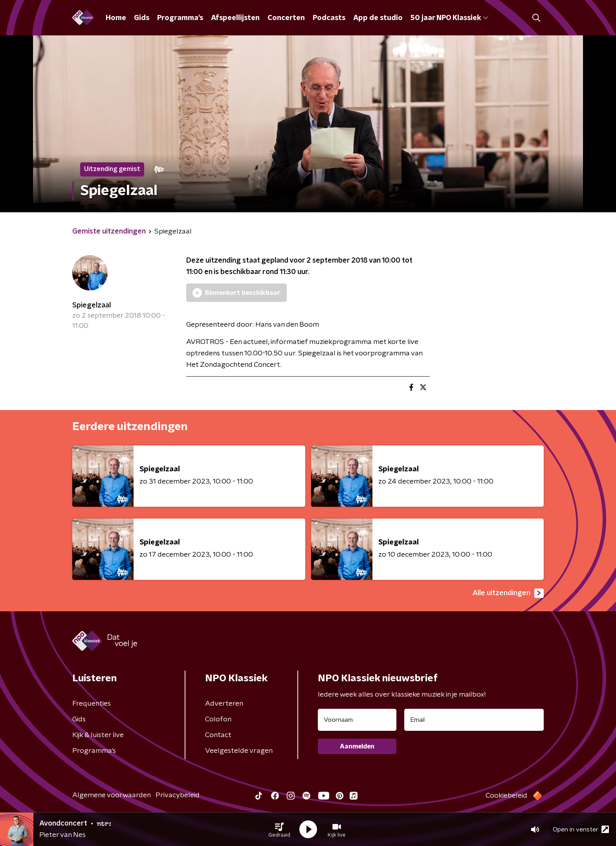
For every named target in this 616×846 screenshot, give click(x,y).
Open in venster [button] (581, 829)
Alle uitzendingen (508, 593)
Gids (142, 18)
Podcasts (329, 18)
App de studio (378, 18)
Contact (218, 735)
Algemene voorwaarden (112, 795)
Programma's (180, 18)
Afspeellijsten (235, 18)
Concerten (286, 18)
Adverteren (224, 704)
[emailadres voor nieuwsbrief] (474, 720)
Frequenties (92, 704)
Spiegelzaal (92, 305)
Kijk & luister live (98, 735)
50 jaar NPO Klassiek (449, 18)
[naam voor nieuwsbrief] (357, 720)
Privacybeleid (178, 795)
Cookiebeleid (506, 796)
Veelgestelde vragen (239, 751)
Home (116, 18)
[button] (279, 829)
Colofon (218, 719)
